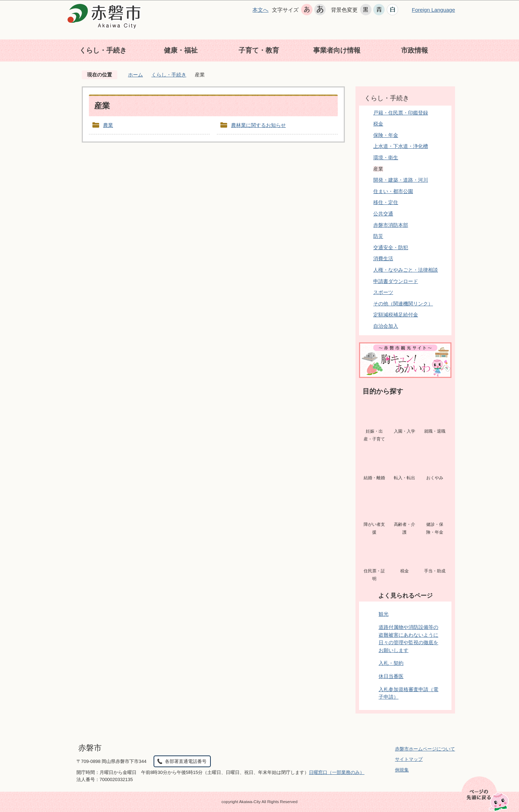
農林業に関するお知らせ (258, 125)
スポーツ (383, 292)
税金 (378, 124)
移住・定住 (386, 202)
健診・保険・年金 (435, 528)
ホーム (135, 75)
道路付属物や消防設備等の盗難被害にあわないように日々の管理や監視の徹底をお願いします (408, 639)
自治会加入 (386, 326)
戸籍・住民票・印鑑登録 (401, 113)
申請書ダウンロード (396, 281)
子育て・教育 (259, 50)
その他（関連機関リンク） (403, 304)
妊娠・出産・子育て (374, 435)
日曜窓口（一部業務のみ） (337, 772)
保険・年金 (386, 135)
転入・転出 (405, 478)
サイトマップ (409, 759)
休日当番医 (391, 676)
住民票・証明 (374, 575)
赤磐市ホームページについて (425, 749)
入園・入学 (405, 431)
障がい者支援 (374, 528)
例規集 (402, 770)
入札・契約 (391, 663)
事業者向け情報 (337, 50)
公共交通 (383, 214)
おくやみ (435, 478)
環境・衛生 (386, 157)
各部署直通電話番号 (186, 761)
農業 (108, 125)
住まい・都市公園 (393, 191)
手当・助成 (435, 571)
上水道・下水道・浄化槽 (401, 146)
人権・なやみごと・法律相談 (406, 270)
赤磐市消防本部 (391, 225)
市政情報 (414, 50)
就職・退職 (435, 431)
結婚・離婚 (374, 478)
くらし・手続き (103, 50)
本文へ (260, 10)
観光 (384, 614)
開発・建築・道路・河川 (401, 180)
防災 (378, 236)
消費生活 (383, 258)
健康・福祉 (181, 50)
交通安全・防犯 (391, 247)
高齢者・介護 (405, 528)
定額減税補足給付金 (396, 315)
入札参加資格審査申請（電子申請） (408, 693)
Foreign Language (433, 10)
